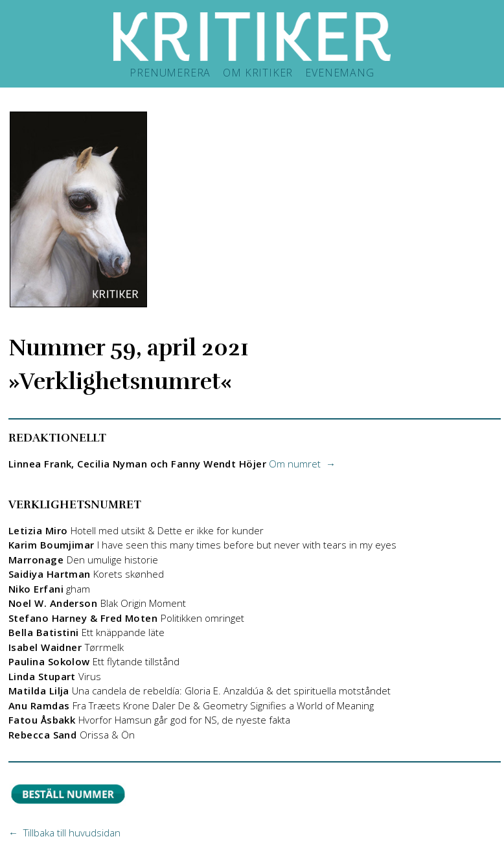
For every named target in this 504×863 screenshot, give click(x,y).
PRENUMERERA (170, 73)
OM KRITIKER (258, 73)
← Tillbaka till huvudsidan (64, 833)
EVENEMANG (339, 73)
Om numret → (302, 464)
